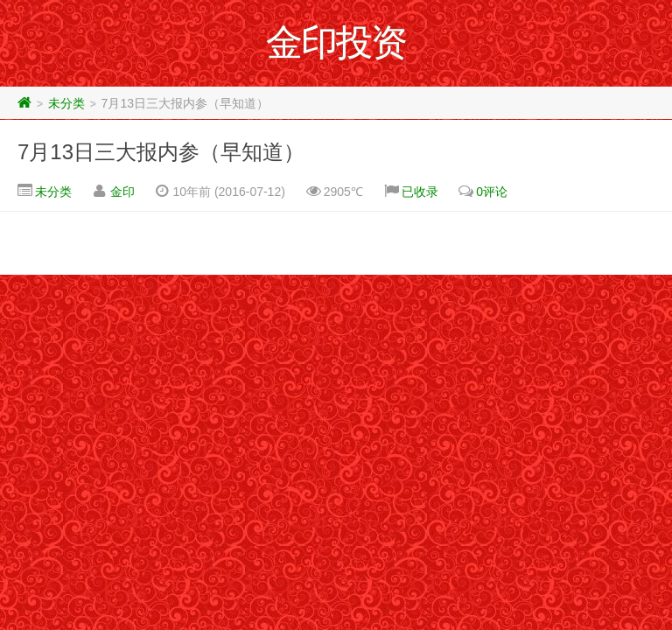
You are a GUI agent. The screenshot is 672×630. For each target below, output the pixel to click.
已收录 (420, 192)
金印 (122, 192)
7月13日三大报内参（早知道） (161, 152)
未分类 (66, 103)
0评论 (492, 192)
